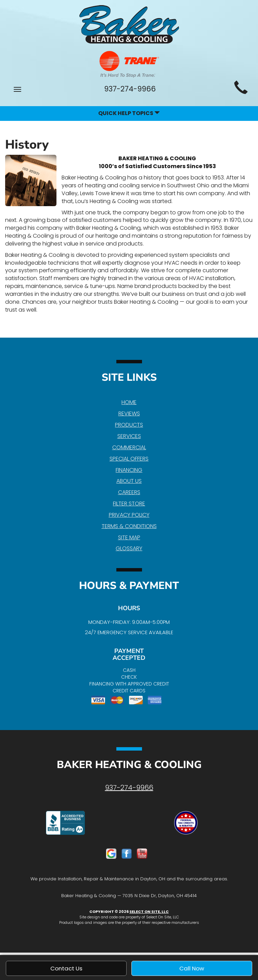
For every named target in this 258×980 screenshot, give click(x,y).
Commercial (129, 447)
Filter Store (129, 504)
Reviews (129, 413)
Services (129, 436)
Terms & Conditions (129, 526)
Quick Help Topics (129, 113)
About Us (129, 481)
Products (129, 425)
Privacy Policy (129, 515)
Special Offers (129, 459)
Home (129, 402)
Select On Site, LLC (149, 912)
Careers (129, 492)
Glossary (129, 548)
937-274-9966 (129, 788)
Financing (129, 470)
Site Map (129, 537)
